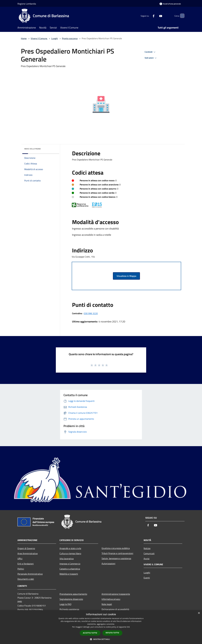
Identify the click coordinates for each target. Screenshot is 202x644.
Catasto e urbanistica (70, 569)
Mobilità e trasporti (69, 574)
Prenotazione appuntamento (73, 594)
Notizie (147, 548)
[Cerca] (181, 16)
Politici (21, 569)
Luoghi (55, 38)
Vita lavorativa (67, 559)
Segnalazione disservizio (71, 599)
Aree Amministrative (28, 553)
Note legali (107, 604)
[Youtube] (156, 16)
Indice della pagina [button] (32, 149)
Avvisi (147, 559)
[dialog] (101, 627)
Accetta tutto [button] (90, 633)
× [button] (199, 613)
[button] (101, 639)
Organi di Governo (26, 548)
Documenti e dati (26, 579)
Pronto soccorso (70, 38)
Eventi (147, 578)
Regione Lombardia (27, 4)
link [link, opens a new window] (128, 627)
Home (24, 38)
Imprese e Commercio (70, 564)
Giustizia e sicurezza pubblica (116, 548)
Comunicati (149, 553)
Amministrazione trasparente (116, 594)
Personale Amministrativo (30, 574)
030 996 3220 (91, 313)
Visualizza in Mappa (126, 276)
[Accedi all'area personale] (170, 4)
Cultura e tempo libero (70, 553)
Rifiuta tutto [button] (112, 633)
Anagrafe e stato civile (70, 548)
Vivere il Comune (39, 38)
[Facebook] (149, 16)
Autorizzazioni (108, 563)
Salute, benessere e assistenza (116, 558)
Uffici (20, 559)
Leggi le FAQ (65, 604)
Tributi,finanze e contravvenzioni (117, 553)
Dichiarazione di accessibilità (115, 609)
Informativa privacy (111, 599)
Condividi (150, 52)
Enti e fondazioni (26, 564)
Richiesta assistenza (69, 609)
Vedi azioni (151, 58)
